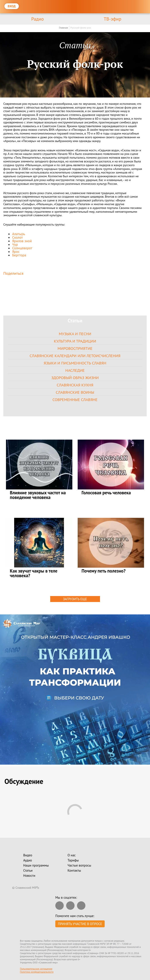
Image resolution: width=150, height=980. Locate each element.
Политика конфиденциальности (37, 972)
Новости (29, 876)
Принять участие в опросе (80, 924)
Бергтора (19, 255)
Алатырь (19, 234)
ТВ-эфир (113, 19)
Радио (37, 19)
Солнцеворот (22, 248)
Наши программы (36, 865)
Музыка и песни (75, 334)
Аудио (28, 860)
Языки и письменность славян (75, 363)
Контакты (74, 870)
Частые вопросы (79, 865)
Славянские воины (75, 392)
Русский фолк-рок (81, 28)
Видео (28, 855)
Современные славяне (75, 400)
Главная (63, 28)
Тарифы (73, 860)
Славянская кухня (75, 385)
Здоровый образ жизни (75, 378)
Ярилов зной (22, 241)
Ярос (16, 251)
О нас (72, 855)
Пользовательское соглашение (36, 969)
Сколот (17, 237)
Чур (15, 244)
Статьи (28, 870)
